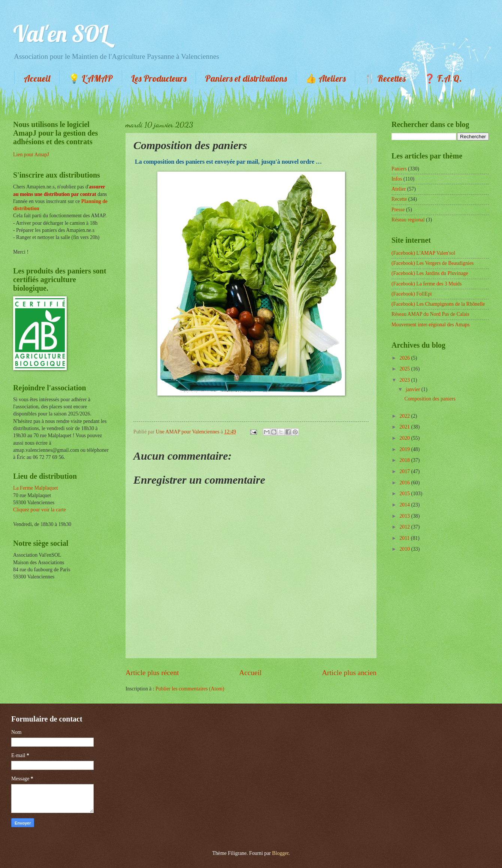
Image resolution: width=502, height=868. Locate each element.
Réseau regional (408, 220)
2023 (405, 380)
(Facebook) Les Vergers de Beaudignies (433, 263)
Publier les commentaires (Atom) (190, 689)
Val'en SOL (61, 34)
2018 (405, 460)
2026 (405, 358)
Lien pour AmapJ (31, 155)
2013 (405, 516)
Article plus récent (152, 673)
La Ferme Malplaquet (36, 488)
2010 (405, 549)
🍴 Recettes (385, 78)
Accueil (37, 78)
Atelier (399, 189)
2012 (405, 527)
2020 (405, 438)
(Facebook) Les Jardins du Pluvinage (430, 273)
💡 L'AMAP (91, 78)
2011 (405, 538)
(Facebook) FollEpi (412, 294)
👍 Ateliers (326, 78)
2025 (405, 369)
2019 (405, 449)
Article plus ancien (349, 673)
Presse (398, 210)
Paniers (399, 169)
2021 (405, 427)
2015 (405, 494)
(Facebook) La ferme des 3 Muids (427, 284)
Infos (397, 179)
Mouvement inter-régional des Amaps (431, 325)
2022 (405, 416)
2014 (405, 505)
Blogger (280, 853)
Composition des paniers (430, 399)
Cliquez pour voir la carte (40, 510)
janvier (414, 389)
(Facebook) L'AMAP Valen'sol (423, 253)
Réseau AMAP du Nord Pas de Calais (430, 314)
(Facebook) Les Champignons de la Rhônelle (438, 304)
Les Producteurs (159, 78)
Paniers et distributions (246, 78)
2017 (405, 471)
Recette (399, 199)
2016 (405, 483)
